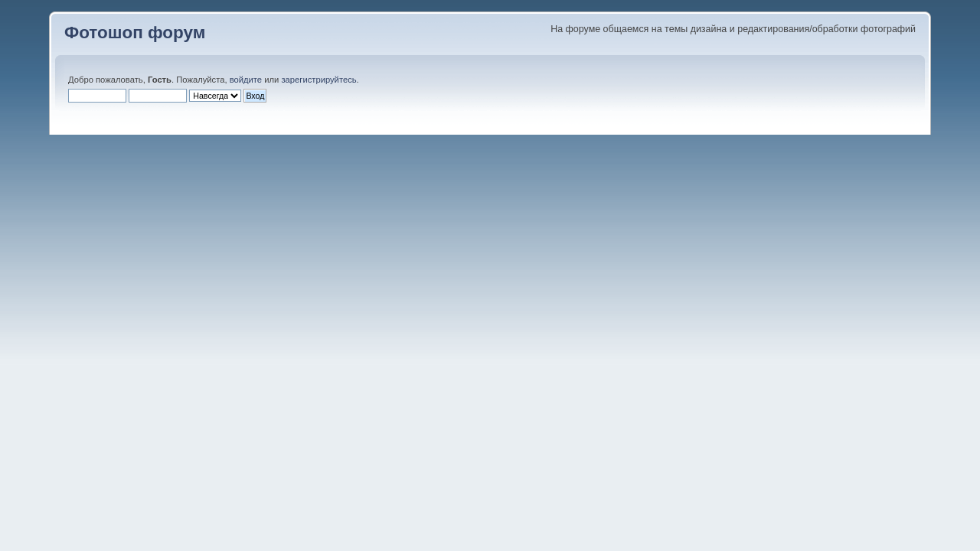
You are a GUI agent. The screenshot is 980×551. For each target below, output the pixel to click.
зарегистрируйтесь (318, 80)
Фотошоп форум (135, 33)
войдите (246, 80)
